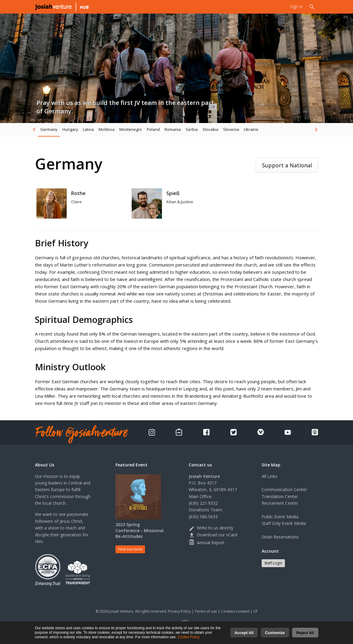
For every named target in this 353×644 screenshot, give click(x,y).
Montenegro (131, 129)
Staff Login (273, 563)
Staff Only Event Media (284, 523)
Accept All (244, 634)
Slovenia (231, 129)
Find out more (130, 549)
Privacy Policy (179, 611)
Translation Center (280, 496)
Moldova (107, 129)
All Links (269, 476)
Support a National (287, 165)
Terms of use (206, 611)
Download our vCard (213, 535)
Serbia (192, 129)
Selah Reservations (280, 537)
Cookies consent (235, 611)
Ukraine (251, 129)
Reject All (305, 634)
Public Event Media (280, 517)
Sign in (296, 7)
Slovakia (210, 129)
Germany (49, 129)
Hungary (70, 129)
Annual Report (207, 543)
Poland (153, 129)
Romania (173, 129)
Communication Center (284, 489)
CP (255, 611)
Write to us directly (211, 528)
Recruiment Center (280, 503)
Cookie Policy (189, 638)
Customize (275, 634)
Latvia (88, 129)
